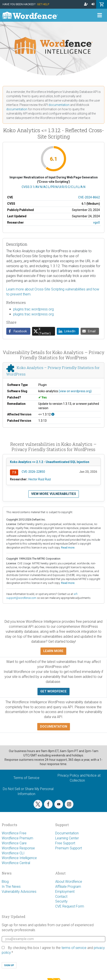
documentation (59, 105)
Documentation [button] (54, 727)
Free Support (65, 843)
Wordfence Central (16, 863)
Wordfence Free (14, 833)
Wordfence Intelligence (19, 858)
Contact (61, 897)
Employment (65, 892)
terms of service (74, 948)
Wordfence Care (14, 843)
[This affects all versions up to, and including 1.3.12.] (53, 414)
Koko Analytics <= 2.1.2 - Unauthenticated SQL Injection (50, 462)
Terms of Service (26, 778)
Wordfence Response (18, 848)
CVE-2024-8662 (89, 197)
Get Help (43, 4)
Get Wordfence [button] (53, 691)
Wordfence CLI (13, 853)
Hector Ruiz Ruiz (40, 479)
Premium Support (69, 848)
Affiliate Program (68, 887)
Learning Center (67, 838)
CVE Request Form (70, 906)
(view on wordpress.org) (75, 391)
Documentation (67, 833)
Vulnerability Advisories (19, 892)
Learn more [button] (53, 651)
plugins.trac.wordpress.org (33, 309)
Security (61, 901)
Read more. (68, 548)
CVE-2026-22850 (33, 472)
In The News (11, 887)
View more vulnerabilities (54, 494)
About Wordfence (69, 882)
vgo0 (96, 222)
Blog (5, 882)
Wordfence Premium (17, 838)
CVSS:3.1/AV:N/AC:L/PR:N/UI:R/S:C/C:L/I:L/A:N (53, 187)
